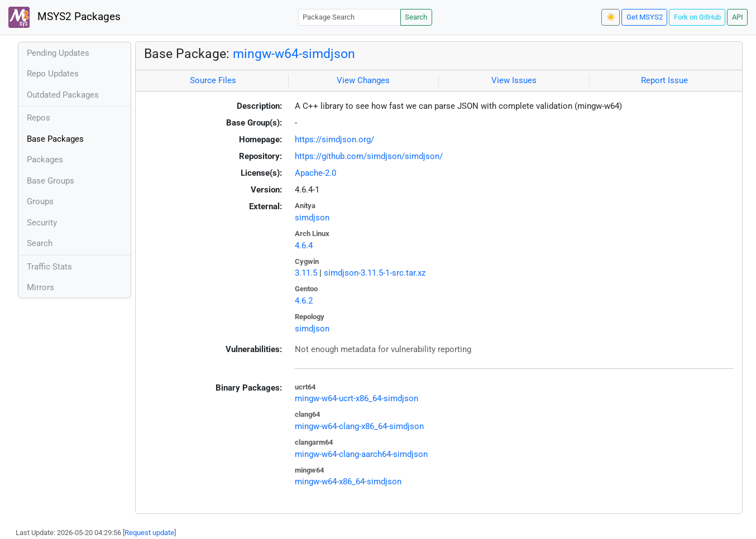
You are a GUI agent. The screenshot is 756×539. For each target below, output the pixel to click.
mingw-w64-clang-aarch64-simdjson (361, 454)
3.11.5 (306, 273)
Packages (45, 160)
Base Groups (51, 181)
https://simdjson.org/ (334, 139)
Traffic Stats (49, 267)
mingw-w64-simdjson (294, 54)
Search (416, 17)
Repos (39, 118)
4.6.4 (304, 246)
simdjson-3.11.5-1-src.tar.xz (375, 273)
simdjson (312, 218)
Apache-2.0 (315, 173)
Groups (40, 201)
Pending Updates (58, 53)
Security (42, 223)
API (738, 17)
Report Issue (664, 80)
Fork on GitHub (697, 17)
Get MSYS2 (645, 17)
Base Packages (55, 139)
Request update (149, 533)
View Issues (514, 80)
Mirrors (40, 287)
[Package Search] (350, 17)
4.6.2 (304, 301)
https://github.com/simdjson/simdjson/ (369, 156)
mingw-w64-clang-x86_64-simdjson (359, 426)
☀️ (611, 17)
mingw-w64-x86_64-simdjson (348, 482)
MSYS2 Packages (64, 17)
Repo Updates (53, 74)
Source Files (213, 80)
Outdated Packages (63, 95)
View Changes (363, 80)
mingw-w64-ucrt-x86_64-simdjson (357, 398)
